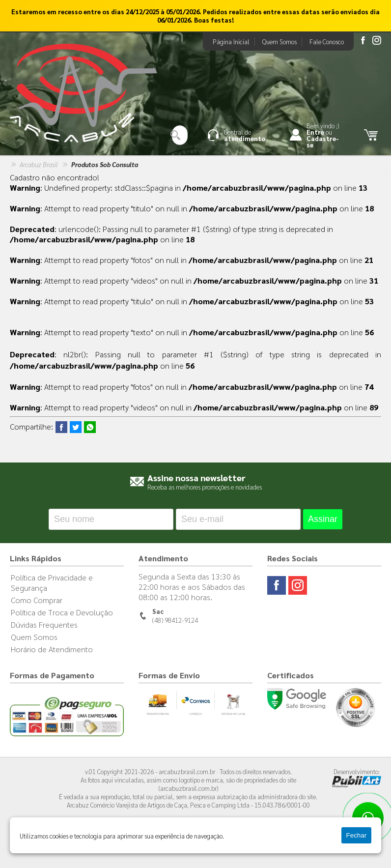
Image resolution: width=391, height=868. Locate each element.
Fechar (356, 835)
